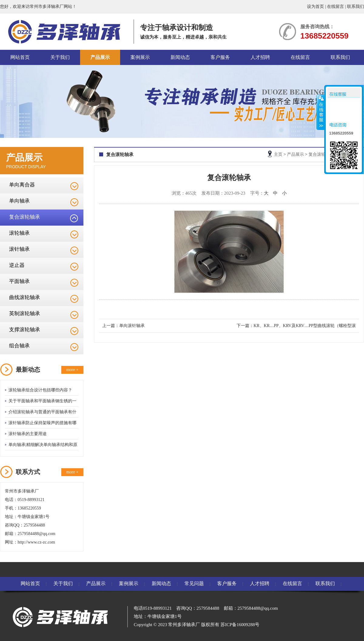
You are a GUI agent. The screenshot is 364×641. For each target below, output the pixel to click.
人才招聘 (260, 57)
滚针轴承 (19, 249)
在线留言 (335, 7)
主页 (278, 154)
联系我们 (356, 7)
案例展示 (140, 57)
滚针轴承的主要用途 (28, 434)
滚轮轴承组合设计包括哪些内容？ (40, 390)
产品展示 (100, 57)
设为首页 (315, 7)
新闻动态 (180, 57)
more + (72, 370)
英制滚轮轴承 (25, 314)
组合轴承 (19, 346)
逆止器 (17, 265)
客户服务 (220, 57)
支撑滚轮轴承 (25, 330)
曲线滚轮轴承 (25, 297)
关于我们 (60, 57)
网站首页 (20, 57)
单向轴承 (19, 201)
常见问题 (194, 583)
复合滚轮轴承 (25, 217)
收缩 (321, 112)
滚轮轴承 (19, 233)
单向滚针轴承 (132, 326)
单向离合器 (22, 185)
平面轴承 (19, 281)
